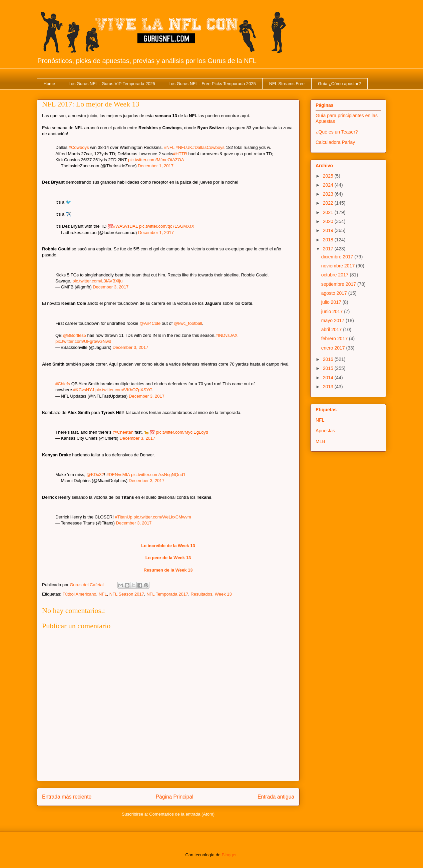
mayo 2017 (333, 320)
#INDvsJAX (227, 335)
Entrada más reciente (67, 797)
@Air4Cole (150, 323)
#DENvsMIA (118, 475)
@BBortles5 (74, 335)
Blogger (229, 855)
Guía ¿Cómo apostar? (339, 84)
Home (50, 84)
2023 (329, 194)
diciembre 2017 (338, 257)
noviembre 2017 (339, 266)
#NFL (169, 147)
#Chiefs (63, 384)
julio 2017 (332, 302)
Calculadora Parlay (335, 142)
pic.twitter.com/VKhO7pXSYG (124, 390)
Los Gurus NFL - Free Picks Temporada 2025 (212, 84)
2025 (329, 176)
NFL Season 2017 (127, 594)
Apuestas (325, 431)
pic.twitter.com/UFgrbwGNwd (83, 341)
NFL (103, 594)
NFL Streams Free (287, 84)
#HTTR (180, 154)
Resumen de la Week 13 (168, 570)
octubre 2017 (336, 275)
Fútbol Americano (79, 594)
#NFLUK (184, 147)
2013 (329, 387)
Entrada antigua (276, 797)
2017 (329, 249)
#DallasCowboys (208, 147)
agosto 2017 (335, 293)
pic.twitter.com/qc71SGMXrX (167, 226)
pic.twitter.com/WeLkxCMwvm (162, 517)
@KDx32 (95, 475)
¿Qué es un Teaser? (337, 132)
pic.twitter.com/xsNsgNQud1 (158, 475)
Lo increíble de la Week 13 (168, 546)
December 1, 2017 (156, 166)
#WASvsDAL (125, 226)
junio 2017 (333, 311)
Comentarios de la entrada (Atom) (182, 814)
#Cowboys (79, 147)
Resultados (201, 594)
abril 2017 (332, 330)
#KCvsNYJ (84, 390)
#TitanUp (123, 517)
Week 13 (223, 594)
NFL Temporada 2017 (167, 594)
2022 (329, 203)
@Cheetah (123, 432)
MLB (320, 441)
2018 (329, 240)
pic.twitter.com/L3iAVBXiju (97, 281)
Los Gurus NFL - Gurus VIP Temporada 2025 (112, 84)
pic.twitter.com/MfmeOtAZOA (156, 160)
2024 (329, 185)
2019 (329, 230)
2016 (329, 359)
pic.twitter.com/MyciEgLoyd (182, 432)
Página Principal (175, 797)
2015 (329, 368)
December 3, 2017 (111, 287)
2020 (329, 221)
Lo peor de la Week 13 (168, 558)
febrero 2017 (335, 339)
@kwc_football (188, 323)
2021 (329, 212)
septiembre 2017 (339, 284)
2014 (329, 378)
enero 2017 (334, 348)
